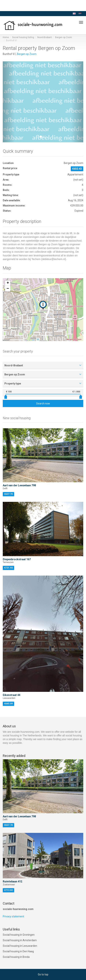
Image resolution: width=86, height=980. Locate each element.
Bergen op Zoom (64, 37)
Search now (43, 403)
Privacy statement (13, 916)
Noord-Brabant (45, 37)
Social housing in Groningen (19, 935)
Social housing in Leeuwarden (20, 946)
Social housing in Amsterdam (20, 940)
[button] (9, 102)
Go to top (43, 974)
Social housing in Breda (16, 957)
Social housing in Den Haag (18, 951)
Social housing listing (23, 37)
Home (6, 37)
